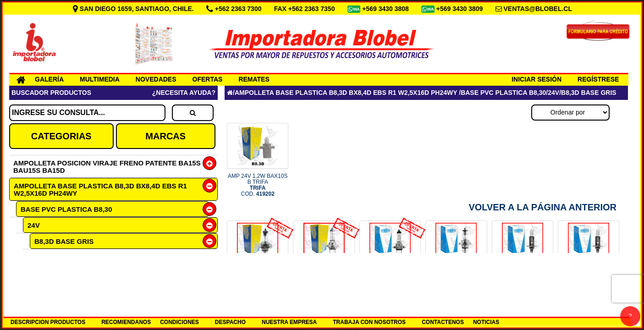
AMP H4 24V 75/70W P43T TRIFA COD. (457, 283)
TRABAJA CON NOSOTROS (369, 322)
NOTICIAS (486, 322)
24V (34, 225)
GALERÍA (49, 79)
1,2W (49, 257)
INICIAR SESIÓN (537, 79)
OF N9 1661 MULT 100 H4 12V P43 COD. (258, 283)
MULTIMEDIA (100, 79)
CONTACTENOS (443, 322)
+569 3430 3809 (461, 9)
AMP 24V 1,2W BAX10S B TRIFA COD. (258, 185)
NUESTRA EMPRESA (289, 322)
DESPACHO (230, 322)
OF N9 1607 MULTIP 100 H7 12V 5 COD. (324, 283)
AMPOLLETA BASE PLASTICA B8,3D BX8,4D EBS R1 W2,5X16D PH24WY (100, 190)
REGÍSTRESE (598, 79)
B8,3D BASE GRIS (64, 241)
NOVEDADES (156, 79)
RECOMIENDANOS (126, 322)
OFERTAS (208, 79)
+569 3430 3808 (386, 9)
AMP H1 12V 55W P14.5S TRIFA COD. (522, 283)
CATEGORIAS (61, 136)
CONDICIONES (179, 322)
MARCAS (165, 136)
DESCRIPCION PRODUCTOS (48, 322)
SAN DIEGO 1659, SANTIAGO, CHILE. (134, 9)
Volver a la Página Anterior (542, 207)
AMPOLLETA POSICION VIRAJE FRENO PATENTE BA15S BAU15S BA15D (107, 167)
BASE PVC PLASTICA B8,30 (66, 209)
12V (33, 272)
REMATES (254, 79)
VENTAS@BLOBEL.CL (538, 9)
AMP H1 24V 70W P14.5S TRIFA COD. (589, 283)
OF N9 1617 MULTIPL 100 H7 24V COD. (390, 283)
